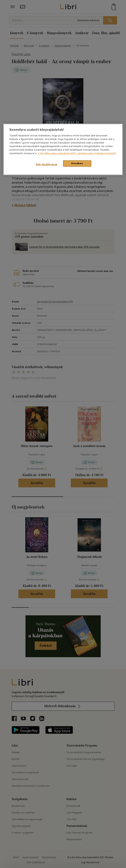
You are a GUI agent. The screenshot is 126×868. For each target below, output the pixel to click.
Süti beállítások (46, 164)
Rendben (77, 163)
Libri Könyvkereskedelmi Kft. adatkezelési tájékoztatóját (77, 153)
